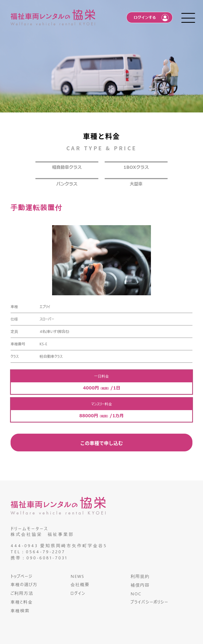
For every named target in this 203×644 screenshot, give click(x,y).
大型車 (136, 184)
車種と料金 (22, 602)
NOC (136, 594)
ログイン (78, 593)
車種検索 (20, 611)
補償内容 (140, 585)
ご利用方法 (22, 593)
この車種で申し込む (101, 443)
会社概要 (80, 584)
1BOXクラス (136, 167)
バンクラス (67, 184)
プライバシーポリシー (149, 602)
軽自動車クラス (67, 167)
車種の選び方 (24, 584)
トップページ (22, 576)
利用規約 (140, 576)
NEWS (77, 576)
